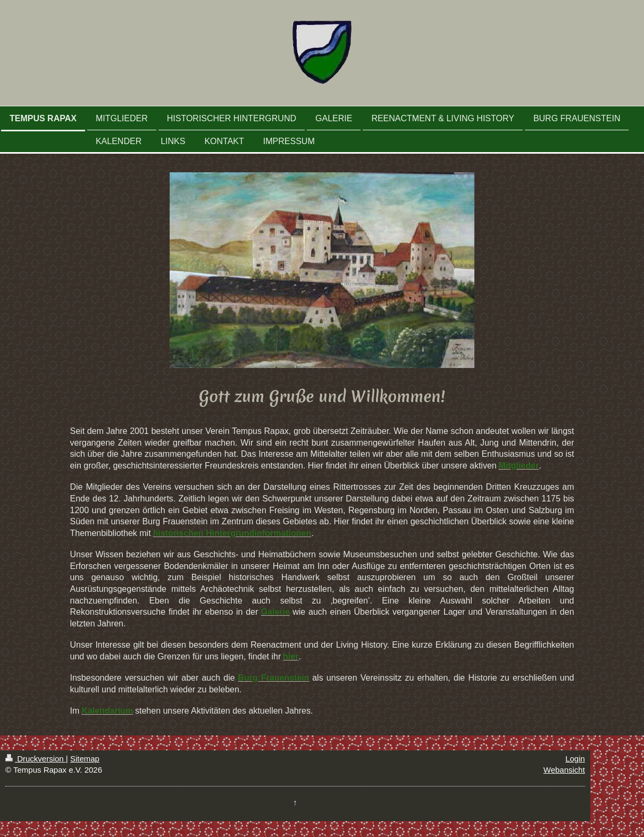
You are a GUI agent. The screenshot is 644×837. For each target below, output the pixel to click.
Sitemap (85, 759)
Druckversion (36, 759)
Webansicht (564, 770)
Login (575, 759)
